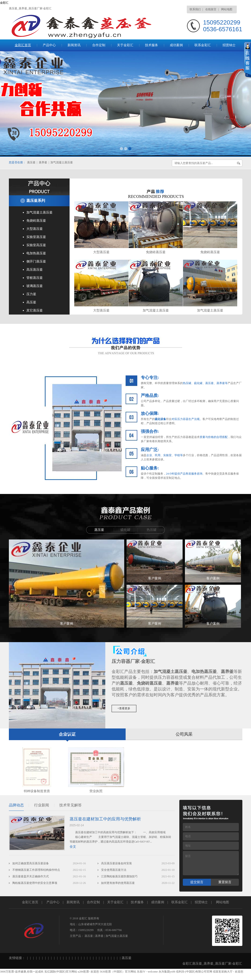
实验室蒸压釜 (36, 237)
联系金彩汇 (203, 45)
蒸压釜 (31, 162)
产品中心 (49, 45)
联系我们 (195, 9)
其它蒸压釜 (35, 310)
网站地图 (227, 9)
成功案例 (176, 45)
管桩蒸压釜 (35, 278)
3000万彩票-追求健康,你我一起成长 (22, 972)
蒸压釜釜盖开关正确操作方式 (31, 876)
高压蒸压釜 (35, 270)
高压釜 (31, 302)
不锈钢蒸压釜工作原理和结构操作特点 (36, 870)
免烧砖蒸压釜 (36, 221)
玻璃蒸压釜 (35, 286)
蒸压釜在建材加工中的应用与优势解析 (105, 819)
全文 (73, 847)
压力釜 (31, 294)
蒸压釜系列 (36, 201)
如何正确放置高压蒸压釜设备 (31, 863)
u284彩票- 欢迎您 (88, 972)
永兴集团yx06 (167, 972)
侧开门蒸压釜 (36, 261)
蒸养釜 (43, 162)
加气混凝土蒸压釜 (62, 162)
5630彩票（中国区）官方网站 (118, 972)
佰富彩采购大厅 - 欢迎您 (228, 972)
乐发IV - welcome (147, 972)
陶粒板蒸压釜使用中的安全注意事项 (35, 883)
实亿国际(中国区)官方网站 (61, 972)
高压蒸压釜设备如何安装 (117, 863)
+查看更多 (124, 708)
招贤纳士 (229, 45)
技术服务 (152, 45)
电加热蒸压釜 (36, 253)
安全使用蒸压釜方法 (114, 870)
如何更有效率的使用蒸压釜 (118, 883)
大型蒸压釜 (35, 229)
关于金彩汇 (125, 45)
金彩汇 (4, 3)
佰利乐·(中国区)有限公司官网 (194, 972)
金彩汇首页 (23, 45)
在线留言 (211, 9)
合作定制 (99, 45)
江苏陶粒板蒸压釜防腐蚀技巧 (119, 876)
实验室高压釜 (36, 245)
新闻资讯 (74, 45)
